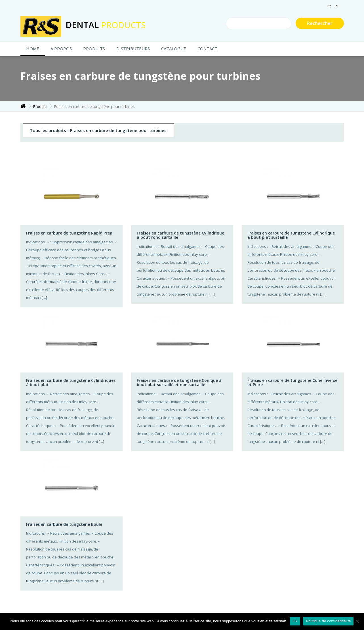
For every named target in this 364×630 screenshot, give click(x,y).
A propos (61, 49)
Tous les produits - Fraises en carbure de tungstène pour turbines (98, 130)
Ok (295, 621)
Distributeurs (133, 49)
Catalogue (174, 49)
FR (329, 6)
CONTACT (207, 49)
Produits (94, 49)
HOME (33, 49)
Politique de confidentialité (328, 621)
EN (336, 6)
